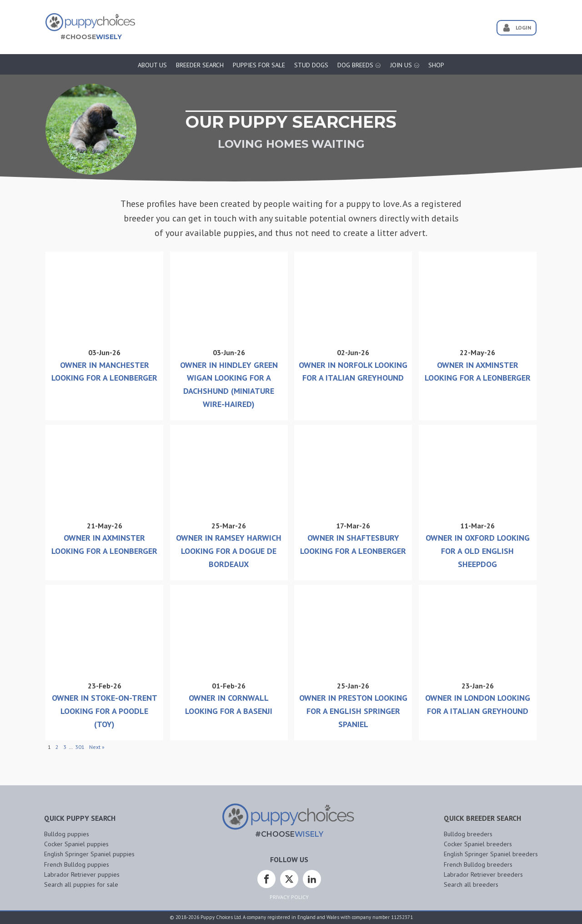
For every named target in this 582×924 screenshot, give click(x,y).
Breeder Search (200, 65)
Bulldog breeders (468, 834)
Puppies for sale (259, 65)
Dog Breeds (359, 65)
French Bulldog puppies (77, 864)
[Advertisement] (311, 24)
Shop (436, 65)
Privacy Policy (289, 897)
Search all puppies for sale (81, 884)
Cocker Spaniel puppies (76, 844)
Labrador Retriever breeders (483, 874)
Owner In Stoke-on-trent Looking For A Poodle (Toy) (105, 711)
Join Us (405, 65)
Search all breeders (471, 884)
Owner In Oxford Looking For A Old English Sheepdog (478, 551)
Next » (97, 747)
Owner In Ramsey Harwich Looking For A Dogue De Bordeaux (229, 551)
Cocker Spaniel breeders (478, 844)
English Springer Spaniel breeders (491, 854)
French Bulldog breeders (478, 864)
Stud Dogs (311, 65)
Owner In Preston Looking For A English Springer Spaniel (353, 711)
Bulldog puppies (67, 834)
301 (80, 747)
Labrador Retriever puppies (82, 874)
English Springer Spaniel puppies (89, 854)
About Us (152, 65)
